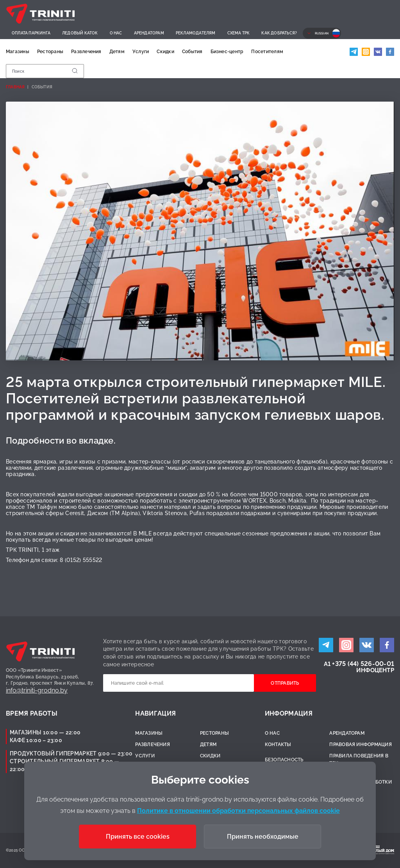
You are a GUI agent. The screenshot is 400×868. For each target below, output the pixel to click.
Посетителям (267, 52)
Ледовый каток (80, 33)
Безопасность (284, 760)
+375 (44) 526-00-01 (363, 664)
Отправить (285, 683)
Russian (322, 33)
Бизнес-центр (227, 52)
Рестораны (50, 52)
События (192, 52)
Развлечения (86, 52)
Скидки (165, 52)
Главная (15, 87)
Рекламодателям (196, 33)
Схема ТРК (239, 33)
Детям (117, 52)
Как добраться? (279, 33)
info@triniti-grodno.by (37, 690)
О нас (116, 33)
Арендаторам (149, 33)
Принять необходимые (263, 837)
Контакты (278, 745)
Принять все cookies (138, 837)
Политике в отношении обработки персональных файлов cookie (238, 811)
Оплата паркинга (31, 33)
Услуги (141, 52)
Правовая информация (361, 745)
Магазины (18, 52)
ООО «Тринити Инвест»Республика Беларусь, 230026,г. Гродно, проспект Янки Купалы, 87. (50, 677)
